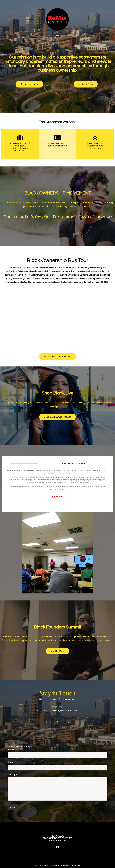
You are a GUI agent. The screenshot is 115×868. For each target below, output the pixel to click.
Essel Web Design (76, 865)
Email (11, 762)
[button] (57, 36)
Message (13, 775)
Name (12, 749)
